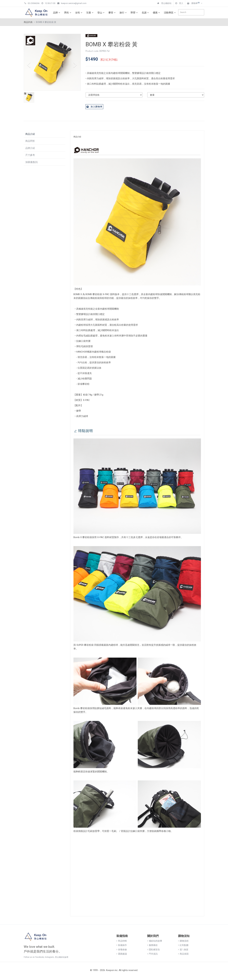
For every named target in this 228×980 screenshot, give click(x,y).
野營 (135, 13)
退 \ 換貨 (183, 950)
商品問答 (30, 141)
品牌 (57, 13)
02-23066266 (32, 3)
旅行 (123, 13)
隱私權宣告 (154, 950)
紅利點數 (183, 945)
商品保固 (183, 954)
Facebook (40, 957)
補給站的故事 (155, 941)
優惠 (157, 13)
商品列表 (28, 22)
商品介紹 (30, 134)
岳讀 (146, 13)
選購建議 (122, 954)
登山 (101, 13)
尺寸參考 (30, 155)
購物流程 (183, 941)
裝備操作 (122, 945)
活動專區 (170, 13)
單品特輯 (122, 941)
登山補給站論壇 (62, 957)
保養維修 (122, 950)
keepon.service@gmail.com (72, 3)
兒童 (90, 13)
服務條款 (152, 945)
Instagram (49, 957)
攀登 (112, 13)
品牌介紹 (30, 148)
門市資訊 (152, 954)
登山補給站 (164, 3)
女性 (79, 13)
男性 (68, 13)
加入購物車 (94, 107)
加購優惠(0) (32, 162)
